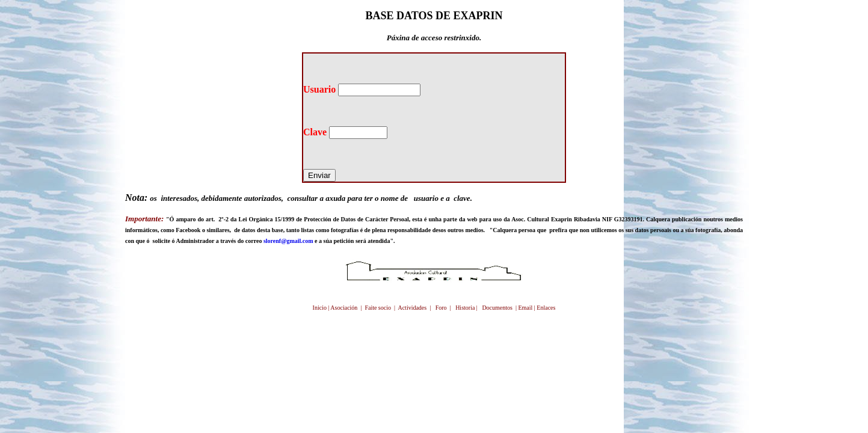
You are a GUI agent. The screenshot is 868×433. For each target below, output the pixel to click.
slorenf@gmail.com (288, 241)
